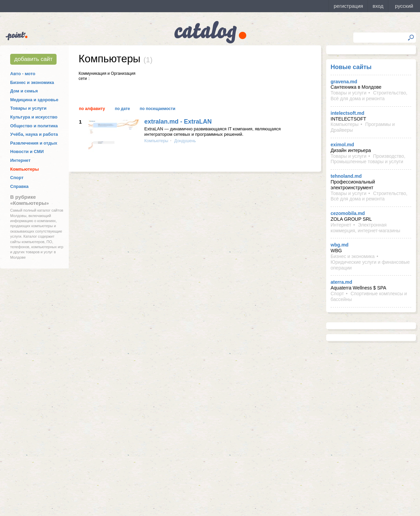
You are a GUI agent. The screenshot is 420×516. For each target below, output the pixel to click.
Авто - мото (23, 74)
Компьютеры (25, 169)
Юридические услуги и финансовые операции (370, 265)
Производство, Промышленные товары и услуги (368, 159)
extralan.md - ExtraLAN (178, 122)
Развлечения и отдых (34, 143)
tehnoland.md (346, 176)
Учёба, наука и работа (34, 134)
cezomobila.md (348, 213)
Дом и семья (24, 91)
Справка (19, 186)
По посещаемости (158, 109)
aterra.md (341, 282)
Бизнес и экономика (32, 82)
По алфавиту (92, 109)
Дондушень (184, 141)
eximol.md (342, 145)
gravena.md (344, 82)
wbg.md (340, 245)
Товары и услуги (28, 108)
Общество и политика (34, 126)
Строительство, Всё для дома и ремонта (369, 96)
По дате (122, 109)
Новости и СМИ (27, 152)
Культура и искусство (34, 117)
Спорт (17, 178)
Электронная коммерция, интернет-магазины (365, 228)
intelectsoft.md (348, 113)
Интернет (20, 160)
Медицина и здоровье (34, 100)
